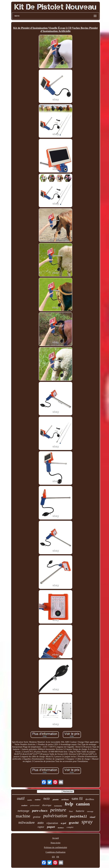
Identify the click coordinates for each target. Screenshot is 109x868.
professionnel (35, 805)
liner (71, 811)
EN (53, 857)
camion (83, 804)
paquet (51, 827)
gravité (74, 823)
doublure (61, 828)
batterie (80, 811)
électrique (47, 805)
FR (58, 857)
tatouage (90, 811)
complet (70, 827)
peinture (58, 810)
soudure (24, 805)
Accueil (56, 838)
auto (41, 823)
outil (21, 798)
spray (87, 822)
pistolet (56, 800)
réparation (52, 823)
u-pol (63, 823)
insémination (58, 806)
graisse (37, 817)
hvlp (69, 804)
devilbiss (90, 799)
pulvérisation (55, 816)
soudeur (38, 800)
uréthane (65, 800)
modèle (30, 800)
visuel (93, 817)
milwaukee (27, 822)
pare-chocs (40, 811)
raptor (41, 827)
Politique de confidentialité (55, 847)
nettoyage (23, 811)
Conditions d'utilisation (55, 852)
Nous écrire (55, 843)
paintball (79, 817)
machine (23, 816)
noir (47, 798)
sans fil (77, 799)
